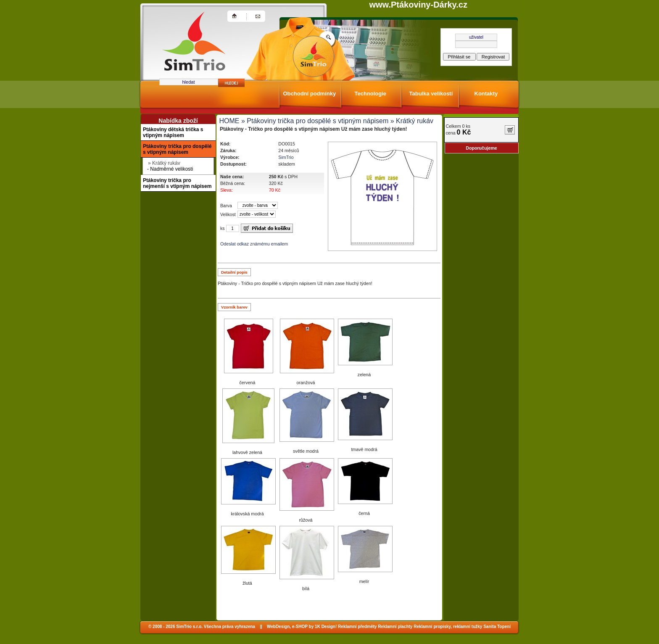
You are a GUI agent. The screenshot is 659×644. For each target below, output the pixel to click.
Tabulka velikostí (431, 94)
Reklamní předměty (357, 627)
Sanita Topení (497, 627)
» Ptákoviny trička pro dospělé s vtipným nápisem (314, 121)
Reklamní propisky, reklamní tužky (448, 627)
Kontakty (486, 94)
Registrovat (493, 57)
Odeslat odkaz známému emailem (254, 244)
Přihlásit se (459, 57)
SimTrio (286, 157)
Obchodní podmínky (310, 94)
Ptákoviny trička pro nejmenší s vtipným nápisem (177, 183)
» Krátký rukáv (411, 121)
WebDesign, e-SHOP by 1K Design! (302, 627)
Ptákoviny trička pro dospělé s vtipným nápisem (177, 149)
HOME (229, 121)
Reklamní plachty (395, 627)
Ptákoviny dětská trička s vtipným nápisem (173, 132)
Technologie (371, 94)
